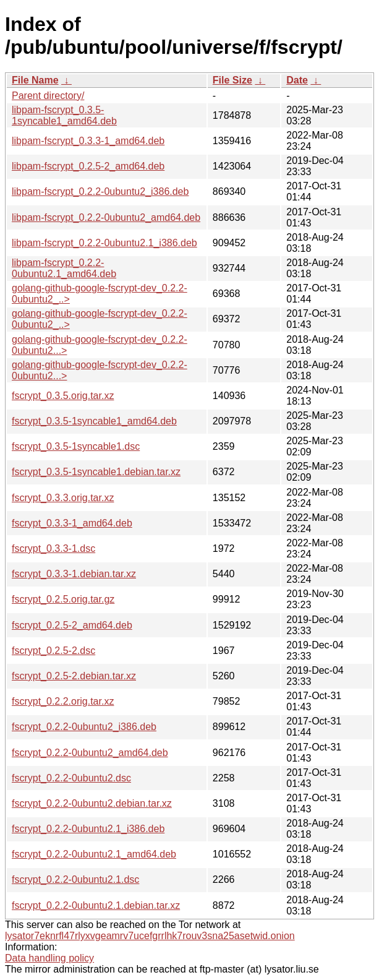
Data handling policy (49, 958)
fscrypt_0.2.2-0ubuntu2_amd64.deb (90, 753)
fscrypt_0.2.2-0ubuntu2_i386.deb (84, 727)
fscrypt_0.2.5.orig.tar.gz (63, 599)
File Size (232, 80)
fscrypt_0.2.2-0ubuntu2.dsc (71, 778)
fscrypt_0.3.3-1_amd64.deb (72, 523)
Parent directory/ (48, 96)
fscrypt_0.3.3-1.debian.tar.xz (74, 574)
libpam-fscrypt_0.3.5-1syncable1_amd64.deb (64, 115)
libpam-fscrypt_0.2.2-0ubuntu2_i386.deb (100, 191)
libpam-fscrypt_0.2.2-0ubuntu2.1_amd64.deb (64, 268)
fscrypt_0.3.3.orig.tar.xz (63, 498)
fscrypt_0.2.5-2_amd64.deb (72, 625)
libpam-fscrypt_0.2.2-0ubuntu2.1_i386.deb (104, 243)
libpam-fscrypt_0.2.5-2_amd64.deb (88, 166)
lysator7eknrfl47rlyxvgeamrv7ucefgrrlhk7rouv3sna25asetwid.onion (150, 936)
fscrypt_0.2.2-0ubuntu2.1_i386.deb (88, 829)
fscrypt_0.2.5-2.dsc (53, 651)
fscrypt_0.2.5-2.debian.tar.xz (74, 676)
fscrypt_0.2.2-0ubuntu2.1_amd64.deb (94, 854)
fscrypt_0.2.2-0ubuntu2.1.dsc (75, 879)
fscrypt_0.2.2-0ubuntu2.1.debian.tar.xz (96, 905)
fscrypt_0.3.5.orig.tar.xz (63, 396)
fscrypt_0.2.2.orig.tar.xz (63, 701)
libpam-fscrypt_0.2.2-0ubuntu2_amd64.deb (106, 217)
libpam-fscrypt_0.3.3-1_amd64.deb (88, 141)
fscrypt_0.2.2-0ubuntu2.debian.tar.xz (92, 803)
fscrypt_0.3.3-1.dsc (53, 548)
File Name (35, 80)
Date (297, 80)
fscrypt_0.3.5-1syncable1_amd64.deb (94, 421)
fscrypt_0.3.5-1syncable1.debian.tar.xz (96, 472)
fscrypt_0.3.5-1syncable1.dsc (76, 446)
